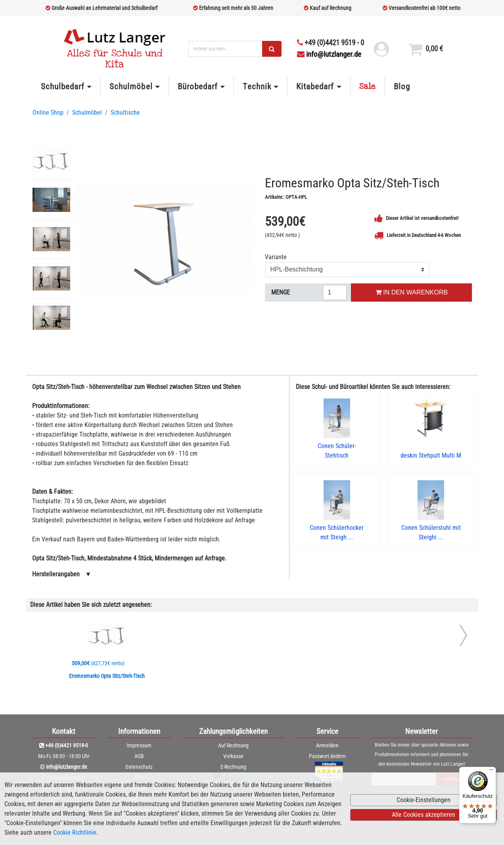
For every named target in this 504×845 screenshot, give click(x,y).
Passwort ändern (327, 756)
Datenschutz (139, 767)
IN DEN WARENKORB (412, 292)
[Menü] (491, 772)
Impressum (139, 745)
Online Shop (48, 113)
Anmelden (327, 745)
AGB (139, 756)
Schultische (125, 113)
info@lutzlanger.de (329, 54)
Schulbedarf (63, 87)
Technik (257, 87)
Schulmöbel (131, 87)
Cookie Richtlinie (75, 832)
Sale (368, 87)
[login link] (381, 52)
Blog (402, 87)
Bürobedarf (198, 87)
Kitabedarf (315, 87)
